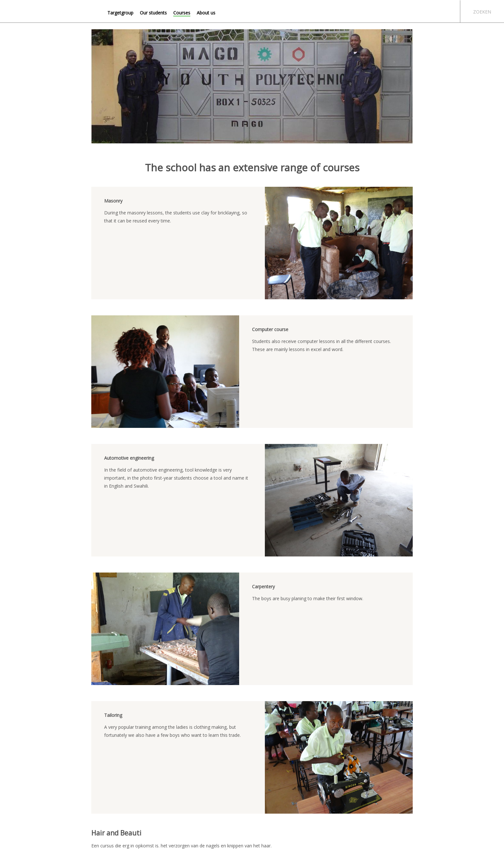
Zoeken (482, 12)
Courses (182, 13)
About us (206, 13)
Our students (153, 13)
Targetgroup (120, 13)
